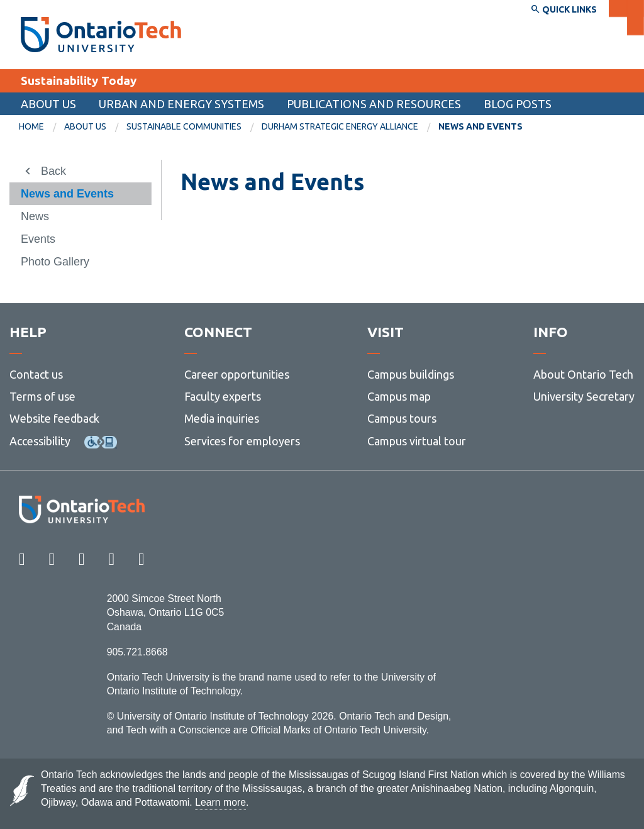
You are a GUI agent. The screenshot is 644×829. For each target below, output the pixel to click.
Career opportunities (237, 374)
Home (31, 126)
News (35, 216)
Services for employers (242, 441)
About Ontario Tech (583, 374)
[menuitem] (42, 127)
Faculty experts (223, 396)
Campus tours (402, 418)
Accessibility (40, 441)
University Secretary (584, 396)
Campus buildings (411, 374)
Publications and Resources (374, 104)
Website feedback (54, 418)
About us (48, 104)
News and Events (67, 194)
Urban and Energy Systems (181, 104)
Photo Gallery (55, 262)
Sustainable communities (184, 126)
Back (53, 171)
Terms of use (42, 396)
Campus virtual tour (417, 441)
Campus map (399, 396)
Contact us (36, 374)
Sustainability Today (79, 81)
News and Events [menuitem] (480, 126)
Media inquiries (222, 418)
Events (38, 239)
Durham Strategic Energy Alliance (340, 126)
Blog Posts (518, 104)
